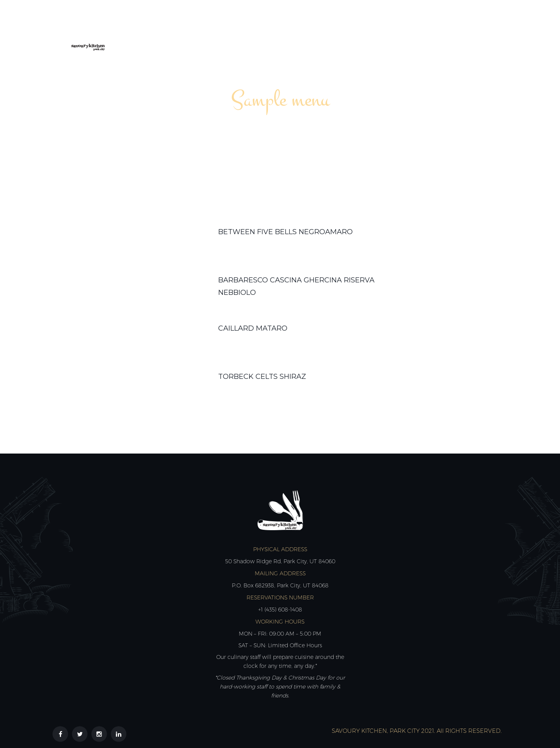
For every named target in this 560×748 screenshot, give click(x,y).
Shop (349, 30)
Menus (264, 30)
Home (180, 30)
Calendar (308, 30)
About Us (221, 30)
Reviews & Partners (406, 30)
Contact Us (475, 30)
